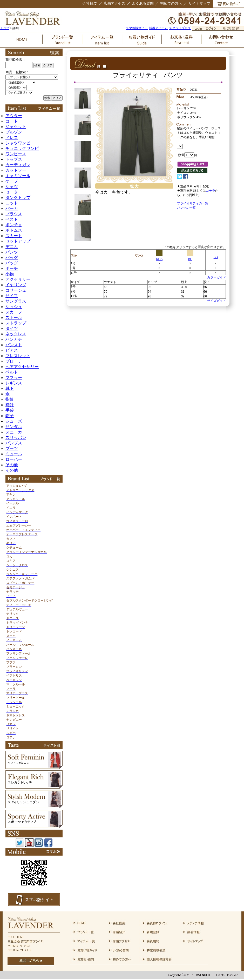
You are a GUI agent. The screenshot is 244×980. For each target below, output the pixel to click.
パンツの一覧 (186, 208)
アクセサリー (18, 279)
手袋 (10, 410)
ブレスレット (18, 356)
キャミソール (18, 176)
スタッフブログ (180, 28)
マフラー (14, 378)
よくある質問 (143, 3)
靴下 (10, 388)
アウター (14, 116)
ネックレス (16, 334)
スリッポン (16, 438)
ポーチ (12, 268)
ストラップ (16, 323)
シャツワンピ (18, 143)
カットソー (16, 170)
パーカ (12, 208)
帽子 (10, 416)
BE (190, 257)
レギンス (14, 383)
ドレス (12, 138)
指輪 (10, 399)
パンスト (14, 345)
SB (216, 257)
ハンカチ (14, 339)
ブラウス (14, 214)
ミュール (14, 454)
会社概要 (90, 3)
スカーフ (14, 312)
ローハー (14, 459)
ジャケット (16, 127)
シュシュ (14, 307)
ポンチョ (14, 225)
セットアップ (18, 241)
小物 (10, 274)
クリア (48, 65)
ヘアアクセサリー (22, 367)
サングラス (16, 301)
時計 (10, 405)
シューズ (14, 421)
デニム (12, 247)
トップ (5, 28)
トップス (14, 159)
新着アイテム (158, 28)
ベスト (12, 219)
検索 (37, 65)
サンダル (14, 427)
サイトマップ (199, 3)
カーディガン (18, 165)
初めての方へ (171, 3)
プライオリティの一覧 (193, 203)
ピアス (12, 350)
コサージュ (16, 290)
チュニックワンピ (22, 148)
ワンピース (16, 154)
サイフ (12, 296)
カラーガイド (216, 277)
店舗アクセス (114, 3)
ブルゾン (14, 132)
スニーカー (16, 432)
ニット (12, 203)
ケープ (12, 181)
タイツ (12, 328)
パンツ (12, 252)
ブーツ (12, 448)
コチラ (211, 191)
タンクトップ (18, 198)
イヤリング (16, 285)
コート (12, 121)
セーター (14, 192)
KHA (159, 257)
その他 (12, 465)
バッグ (12, 258)
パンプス (14, 443)
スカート (14, 236)
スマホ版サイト (137, 28)
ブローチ (14, 361)
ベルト (12, 372)
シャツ (12, 187)
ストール (14, 318)
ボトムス (14, 230)
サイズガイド (216, 301)
